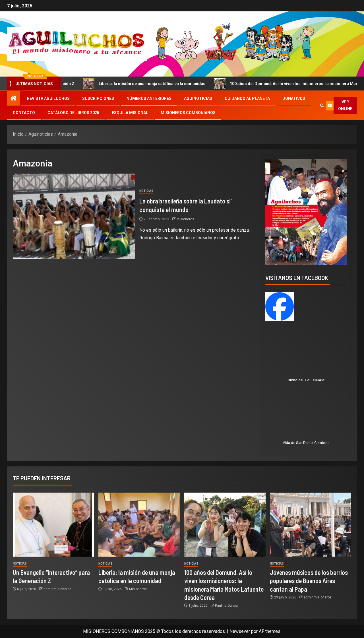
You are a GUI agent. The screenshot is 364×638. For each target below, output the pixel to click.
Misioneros (185, 219)
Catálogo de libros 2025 (73, 113)
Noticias (146, 191)
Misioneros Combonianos (188, 113)
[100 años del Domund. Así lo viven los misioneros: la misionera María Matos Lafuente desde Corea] (225, 525)
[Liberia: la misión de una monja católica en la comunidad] (139, 525)
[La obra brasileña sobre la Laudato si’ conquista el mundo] (74, 216)
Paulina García (226, 606)
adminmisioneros (57, 589)
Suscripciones (98, 98)
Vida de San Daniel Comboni (306, 443)
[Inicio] (14, 99)
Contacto (24, 113)
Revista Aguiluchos (48, 98)
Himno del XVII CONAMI (306, 380)
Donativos (294, 98)
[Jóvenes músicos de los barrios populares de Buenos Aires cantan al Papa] (311, 525)
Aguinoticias (198, 98)
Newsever (240, 631)
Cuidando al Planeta (247, 98)
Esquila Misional (130, 113)
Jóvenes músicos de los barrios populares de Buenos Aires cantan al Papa (309, 581)
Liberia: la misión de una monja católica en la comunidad (150, 84)
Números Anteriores (149, 98)
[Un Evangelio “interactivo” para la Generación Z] (53, 525)
